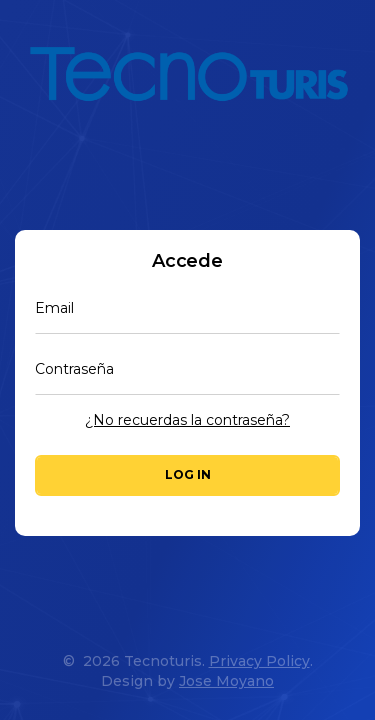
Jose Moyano (226, 681)
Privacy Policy (259, 661)
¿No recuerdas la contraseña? (187, 420)
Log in (188, 474)
